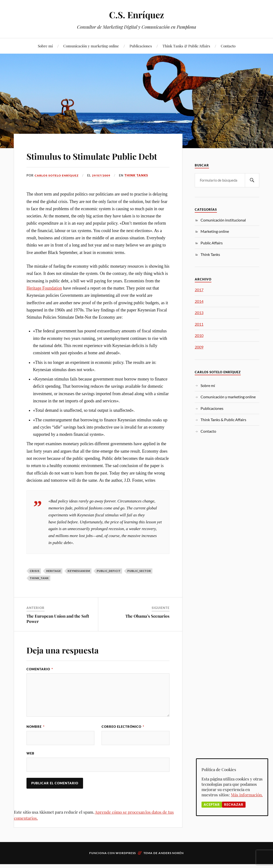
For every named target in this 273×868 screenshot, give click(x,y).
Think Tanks (140, 189)
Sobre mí (45, 46)
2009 (199, 347)
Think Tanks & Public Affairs (186, 46)
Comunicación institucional (223, 220)
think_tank (39, 592)
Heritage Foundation (44, 302)
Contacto (228, 46)
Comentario (40, 683)
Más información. (247, 795)
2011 (199, 324)
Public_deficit (109, 585)
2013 (199, 313)
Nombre (36, 740)
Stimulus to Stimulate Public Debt (97, 162)
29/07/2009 (104, 189)
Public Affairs (212, 243)
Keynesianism (79, 585)
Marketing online (215, 231)
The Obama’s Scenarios (147, 630)
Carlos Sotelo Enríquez (58, 189)
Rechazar (234, 805)
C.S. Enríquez (137, 15)
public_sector (139, 585)
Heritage (54, 585)
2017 (199, 290)
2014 (199, 301)
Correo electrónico (123, 740)
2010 (199, 335)
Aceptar (212, 805)
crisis (35, 585)
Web (30, 767)
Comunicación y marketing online (91, 46)
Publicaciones (141, 46)
